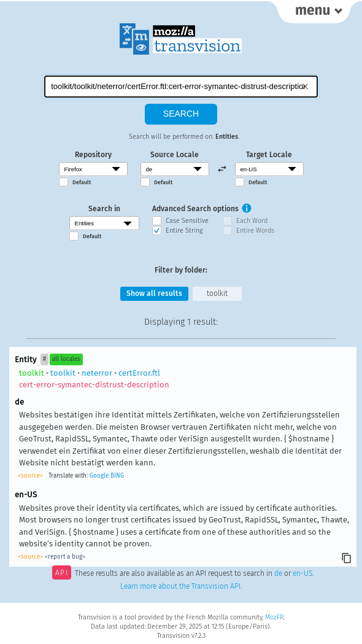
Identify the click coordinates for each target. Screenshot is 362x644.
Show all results (154, 293)
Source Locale (175, 155)
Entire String (184, 231)
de (278, 574)
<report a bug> (65, 557)
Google (99, 476)
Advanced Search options (195, 209)
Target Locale (269, 155)
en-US (302, 574)
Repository (93, 155)
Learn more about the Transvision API (180, 586)
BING (117, 476)
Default (82, 182)
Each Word (252, 221)
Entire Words (255, 231)
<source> (30, 476)
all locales (66, 359)
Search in (104, 209)
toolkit (217, 293)
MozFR (274, 617)
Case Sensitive (187, 221)
